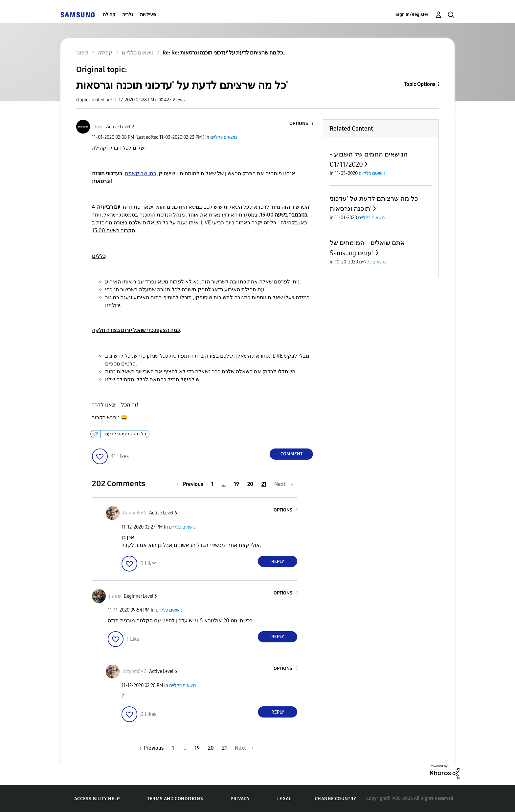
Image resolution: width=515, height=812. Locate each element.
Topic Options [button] (420, 84)
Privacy (240, 799)
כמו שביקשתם (140, 173)
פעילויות (148, 15)
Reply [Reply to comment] (278, 562)
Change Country (336, 799)
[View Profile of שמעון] (115, 596)
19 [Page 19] (236, 484)
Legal (284, 799)
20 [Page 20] (250, 484)
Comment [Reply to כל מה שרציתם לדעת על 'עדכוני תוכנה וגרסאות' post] (291, 454)
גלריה (128, 15)
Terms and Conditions (175, 799)
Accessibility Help (97, 799)
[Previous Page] (191, 484)
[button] (302, 124)
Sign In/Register (412, 15)
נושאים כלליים (224, 137)
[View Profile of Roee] (98, 127)
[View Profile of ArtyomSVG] (135, 513)
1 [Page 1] (212, 484)
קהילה (109, 15)
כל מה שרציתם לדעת (125, 434)
